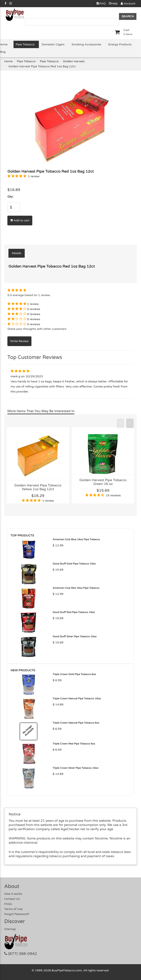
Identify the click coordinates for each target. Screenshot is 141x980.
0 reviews (34, 309)
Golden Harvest (74, 61)
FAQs (8, 904)
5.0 (10, 295)
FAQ (101, 3)
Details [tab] (17, 253)
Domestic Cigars (53, 44)
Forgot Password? (17, 914)
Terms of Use (13, 909)
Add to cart (20, 220)
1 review (34, 176)
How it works (13, 894)
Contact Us (12, 899)
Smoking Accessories (86, 44)
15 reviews (113, 495)
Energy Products (120, 44)
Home (8, 61)
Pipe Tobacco (25, 44)
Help (113, 3)
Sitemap (10, 929)
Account (128, 3)
